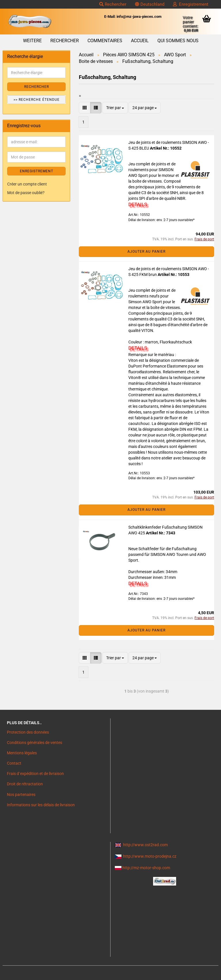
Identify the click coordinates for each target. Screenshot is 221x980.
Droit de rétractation (25, 784)
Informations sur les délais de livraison (41, 805)
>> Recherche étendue (37, 100)
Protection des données (28, 732)
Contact (14, 763)
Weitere (32, 41)
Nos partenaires (21, 795)
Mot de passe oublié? (26, 193)
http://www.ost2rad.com (145, 845)
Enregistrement (191, 4)
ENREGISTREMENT (37, 171)
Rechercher (113, 4)
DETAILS (138, 204)
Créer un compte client (27, 184)
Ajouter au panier (146, 252)
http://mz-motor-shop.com (146, 868)
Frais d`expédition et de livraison (35, 774)
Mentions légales (22, 753)
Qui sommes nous (178, 41)
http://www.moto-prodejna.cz (150, 856)
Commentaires (105, 41)
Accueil (140, 41)
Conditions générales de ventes (35, 743)
